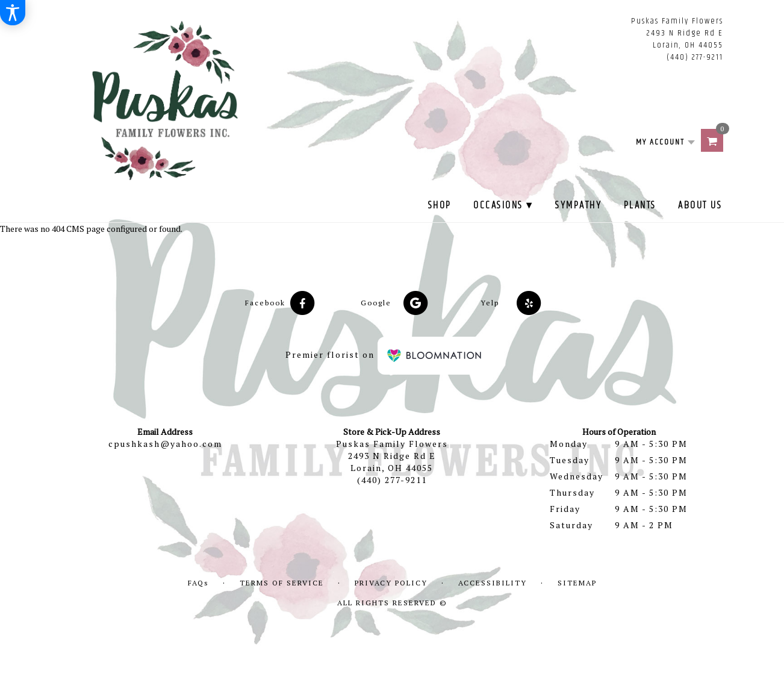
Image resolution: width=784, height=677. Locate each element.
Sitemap (577, 583)
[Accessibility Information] (13, 13)
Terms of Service (282, 583)
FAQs (198, 583)
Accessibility (493, 583)
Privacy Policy (391, 583)
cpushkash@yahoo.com (165, 444)
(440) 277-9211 (695, 57)
